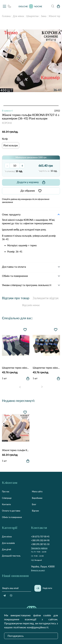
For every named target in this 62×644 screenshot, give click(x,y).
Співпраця (7, 498)
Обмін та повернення (12, 517)
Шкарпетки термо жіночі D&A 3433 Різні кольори (16, 368)
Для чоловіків (8, 543)
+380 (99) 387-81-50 (40, 544)
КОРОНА (7, 123)
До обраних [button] (31, 191)
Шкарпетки (32, 16)
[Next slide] (42, 387)
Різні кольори (11, 145)
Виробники (37, 498)
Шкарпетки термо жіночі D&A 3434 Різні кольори (46, 368)
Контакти (6, 504)
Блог (34, 504)
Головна (6, 16)
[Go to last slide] (20, 387)
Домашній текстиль (11, 556)
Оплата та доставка (11, 511)
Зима (44, 16)
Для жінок (18, 16)
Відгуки (35, 511)
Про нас (6, 492)
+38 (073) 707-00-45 (40, 537)
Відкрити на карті (38, 570)
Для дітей (7, 549)
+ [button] (22, 166)
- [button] (7, 166)
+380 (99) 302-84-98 (40, 540)
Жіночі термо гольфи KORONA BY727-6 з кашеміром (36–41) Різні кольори (16, 450)
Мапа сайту (37, 492)
